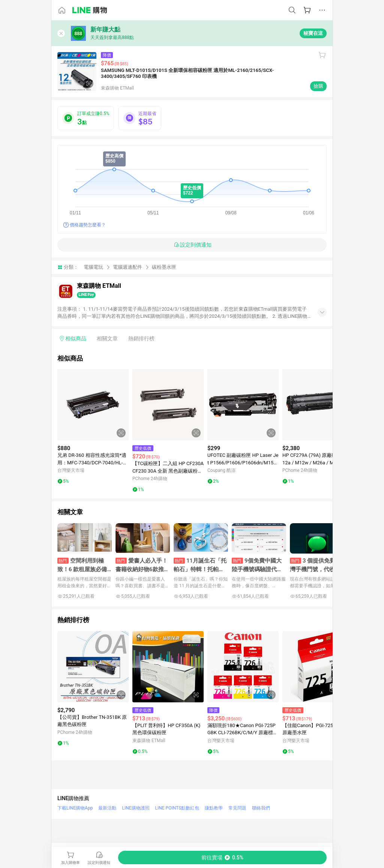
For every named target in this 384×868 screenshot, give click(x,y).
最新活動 (107, 808)
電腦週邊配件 (127, 267)
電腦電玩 (93, 267)
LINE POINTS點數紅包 (177, 808)
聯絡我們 (261, 808)
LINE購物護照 (136, 808)
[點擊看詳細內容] (93, 405)
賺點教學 (214, 808)
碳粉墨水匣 (164, 267)
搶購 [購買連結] (318, 86)
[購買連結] (222, 858)
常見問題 (237, 808)
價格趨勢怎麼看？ (88, 225)
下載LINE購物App (75, 808)
